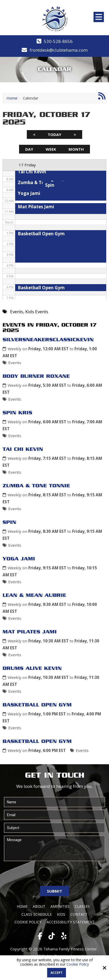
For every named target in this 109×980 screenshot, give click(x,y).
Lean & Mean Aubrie (34, 596)
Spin (9, 523)
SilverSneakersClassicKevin (48, 340)
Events (15, 363)
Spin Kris (17, 413)
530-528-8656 (58, 41)
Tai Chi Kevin (23, 449)
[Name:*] (54, 802)
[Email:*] (54, 815)
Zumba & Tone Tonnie (36, 486)
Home (12, 98)
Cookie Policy (78, 964)
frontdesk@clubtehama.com (59, 50)
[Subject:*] (54, 828)
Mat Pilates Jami (30, 632)
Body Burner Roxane (36, 376)
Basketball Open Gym (37, 705)
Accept (57, 973)
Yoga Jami (19, 559)
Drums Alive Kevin (32, 669)
